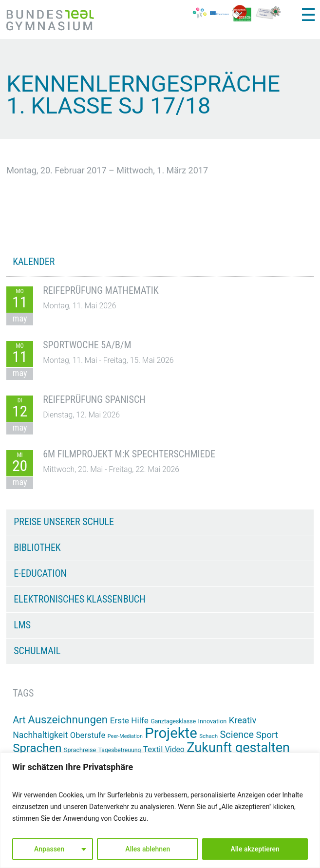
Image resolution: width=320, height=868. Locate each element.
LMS (22, 625)
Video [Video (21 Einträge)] (175, 749)
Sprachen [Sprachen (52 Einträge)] (37, 748)
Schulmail (37, 651)
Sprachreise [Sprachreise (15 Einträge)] (80, 750)
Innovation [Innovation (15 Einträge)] (213, 721)
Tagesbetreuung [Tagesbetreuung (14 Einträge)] (120, 750)
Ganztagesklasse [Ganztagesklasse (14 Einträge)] (173, 721)
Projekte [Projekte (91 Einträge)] (171, 733)
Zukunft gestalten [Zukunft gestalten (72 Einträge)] (238, 748)
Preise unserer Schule (64, 522)
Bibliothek (37, 547)
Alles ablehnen (148, 849)
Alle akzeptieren (255, 849)
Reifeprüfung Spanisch (94, 399)
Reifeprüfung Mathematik (101, 290)
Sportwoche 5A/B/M (87, 345)
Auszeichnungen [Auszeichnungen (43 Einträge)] (68, 719)
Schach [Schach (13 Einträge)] (208, 736)
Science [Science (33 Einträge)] (237, 735)
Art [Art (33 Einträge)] (19, 720)
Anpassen (49, 849)
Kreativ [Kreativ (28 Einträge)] (243, 720)
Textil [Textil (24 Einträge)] (153, 749)
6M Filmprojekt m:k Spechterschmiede (129, 454)
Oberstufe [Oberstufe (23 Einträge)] (88, 735)
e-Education (40, 573)
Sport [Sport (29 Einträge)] (267, 735)
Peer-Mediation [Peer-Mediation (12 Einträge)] (125, 736)
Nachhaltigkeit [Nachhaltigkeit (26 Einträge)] (40, 735)
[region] (160, 810)
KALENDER (34, 262)
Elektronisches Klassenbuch (79, 599)
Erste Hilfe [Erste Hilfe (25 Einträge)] (129, 720)
